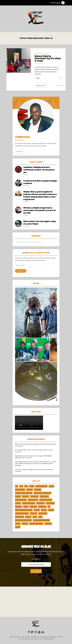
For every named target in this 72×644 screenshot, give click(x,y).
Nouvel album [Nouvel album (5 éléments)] (43, 514)
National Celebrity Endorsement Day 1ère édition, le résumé (48, 59)
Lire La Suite (40, 86)
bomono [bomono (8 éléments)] (18, 497)
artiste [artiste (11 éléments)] (32, 486)
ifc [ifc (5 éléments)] (49, 507)
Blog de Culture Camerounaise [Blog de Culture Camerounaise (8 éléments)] (24, 493)
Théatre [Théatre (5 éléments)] (18, 524)
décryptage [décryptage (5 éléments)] (33, 507)
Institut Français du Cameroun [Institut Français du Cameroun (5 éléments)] (24, 510)
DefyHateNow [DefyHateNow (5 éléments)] (50, 503)
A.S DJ (17, 470)
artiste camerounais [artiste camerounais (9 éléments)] (41, 486)
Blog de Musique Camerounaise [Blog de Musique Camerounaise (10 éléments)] (42, 493)
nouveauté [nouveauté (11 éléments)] (33, 514)
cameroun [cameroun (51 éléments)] (26, 497)
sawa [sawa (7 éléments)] (40, 517)
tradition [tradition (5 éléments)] (25, 524)
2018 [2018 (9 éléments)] (21, 486)
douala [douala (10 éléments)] (26, 507)
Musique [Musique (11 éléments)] (51, 510)
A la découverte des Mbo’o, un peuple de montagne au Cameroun (40, 182)
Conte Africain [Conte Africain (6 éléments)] (44, 497)
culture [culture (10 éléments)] (18, 503)
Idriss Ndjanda (19, 462)
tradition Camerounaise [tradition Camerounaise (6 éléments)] (36, 524)
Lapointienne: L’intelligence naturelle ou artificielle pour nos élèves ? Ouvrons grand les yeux (39, 170)
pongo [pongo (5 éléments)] (35, 517)
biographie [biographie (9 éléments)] (38, 490)
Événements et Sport (42, 54)
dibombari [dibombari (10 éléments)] (19, 507)
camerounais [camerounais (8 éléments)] (34, 497)
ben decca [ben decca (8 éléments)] (30, 490)
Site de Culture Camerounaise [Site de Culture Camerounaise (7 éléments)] (23, 520)
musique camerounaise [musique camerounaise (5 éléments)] (22, 514)
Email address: (36, 559)
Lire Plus (19, 151)
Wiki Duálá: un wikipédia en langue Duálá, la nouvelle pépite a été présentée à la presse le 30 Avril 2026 (39, 210)
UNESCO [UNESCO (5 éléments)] (18, 527)
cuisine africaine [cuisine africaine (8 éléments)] (33, 500)
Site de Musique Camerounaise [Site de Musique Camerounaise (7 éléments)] (41, 520)
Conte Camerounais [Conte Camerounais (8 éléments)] (21, 500)
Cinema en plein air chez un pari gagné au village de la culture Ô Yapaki (40, 223)
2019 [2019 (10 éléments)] (26, 486)
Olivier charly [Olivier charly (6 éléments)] (20, 517)
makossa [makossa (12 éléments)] (37, 510)
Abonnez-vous (21, 271)
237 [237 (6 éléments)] (17, 486)
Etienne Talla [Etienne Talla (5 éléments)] (42, 507)
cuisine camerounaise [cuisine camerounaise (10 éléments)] (46, 500)
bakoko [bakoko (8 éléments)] (51, 486)
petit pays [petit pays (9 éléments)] (28, 517)
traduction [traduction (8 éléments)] (48, 524)
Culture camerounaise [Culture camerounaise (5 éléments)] (28, 503)
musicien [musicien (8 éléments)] (44, 510)
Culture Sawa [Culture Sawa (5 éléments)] (41, 503)
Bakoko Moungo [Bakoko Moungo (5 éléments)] (20, 490)
